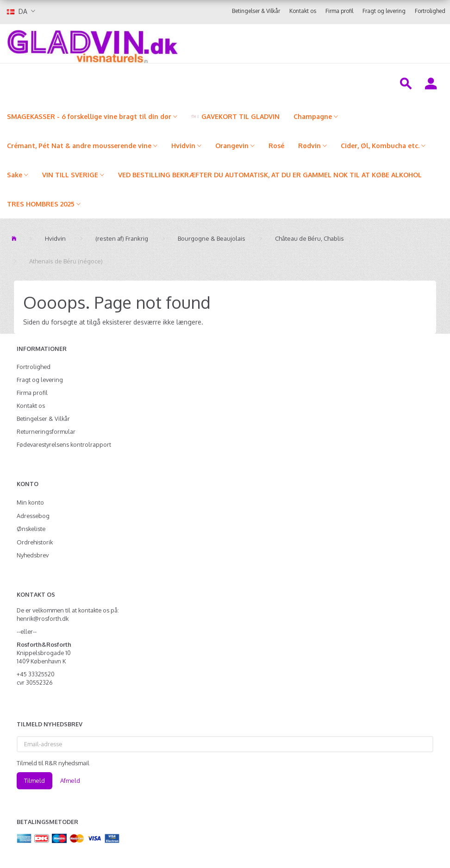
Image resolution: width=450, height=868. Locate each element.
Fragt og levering (384, 11)
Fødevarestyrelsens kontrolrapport (64, 444)
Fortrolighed (430, 11)
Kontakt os (303, 11)
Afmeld (70, 781)
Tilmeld (34, 781)
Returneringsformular (46, 431)
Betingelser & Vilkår (256, 11)
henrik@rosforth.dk (43, 618)
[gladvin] (150, 44)
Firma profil (339, 11)
